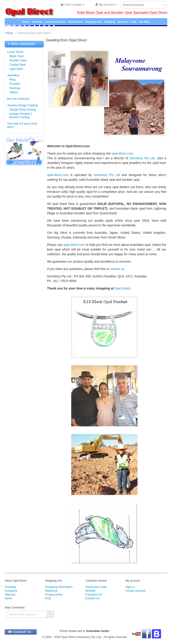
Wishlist (90, 592)
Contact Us (92, 599)
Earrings (15, 88)
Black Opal (16, 56)
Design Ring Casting (23, 109)
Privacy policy (54, 595)
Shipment (51, 592)
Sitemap (10, 595)
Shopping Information (59, 588)
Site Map (144, 22)
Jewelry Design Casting (22, 105)
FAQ (134, 22)
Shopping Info (93, 22)
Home (26, 22)
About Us (123, 22)
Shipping (110, 22)
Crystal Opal (17, 65)
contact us (117, 269)
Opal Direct (122, 288)
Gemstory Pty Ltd (107, 175)
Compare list (94, 595)
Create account (135, 592)
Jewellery (13, 75)
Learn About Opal (55, 22)
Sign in (130, 588)
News (8, 599)
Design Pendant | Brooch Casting (21, 115)
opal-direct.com (122, 153)
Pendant (15, 84)
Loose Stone (15, 52)
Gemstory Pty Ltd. (142, 158)
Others (14, 92)
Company (11, 592)
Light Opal (16, 69)
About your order (96, 588)
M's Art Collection (18, 99)
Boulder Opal (18, 60)
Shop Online (75, 22)
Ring (12, 80)
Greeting (37, 22)
